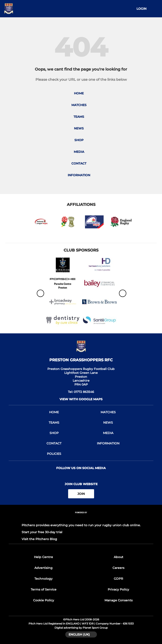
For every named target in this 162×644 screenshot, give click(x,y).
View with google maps (81, 399)
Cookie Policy (44, 600)
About (119, 557)
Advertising (43, 568)
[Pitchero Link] (81, 518)
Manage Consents (119, 600)
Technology (43, 579)
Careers (118, 568)
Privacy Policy (118, 589)
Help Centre (43, 557)
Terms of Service (44, 589)
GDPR (118, 579)
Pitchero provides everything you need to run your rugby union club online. (81, 525)
